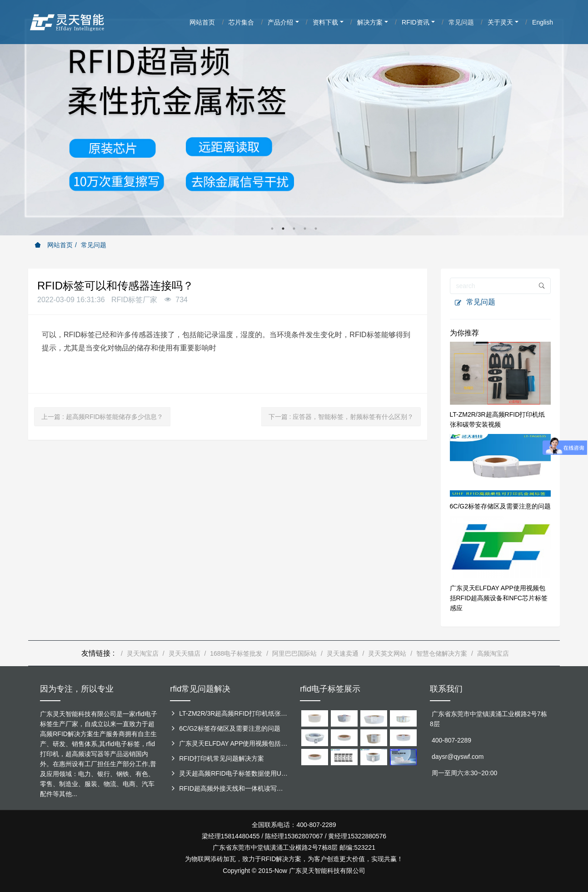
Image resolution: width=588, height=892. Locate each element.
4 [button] (305, 229)
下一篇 (341, 417)
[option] (294, 118)
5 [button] (316, 229)
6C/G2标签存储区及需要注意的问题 (500, 506)
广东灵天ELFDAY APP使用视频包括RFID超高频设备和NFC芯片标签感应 (499, 598)
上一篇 (102, 417)
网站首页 (54, 245)
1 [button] (272, 229)
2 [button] (283, 229)
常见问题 (94, 245)
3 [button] (294, 229)
